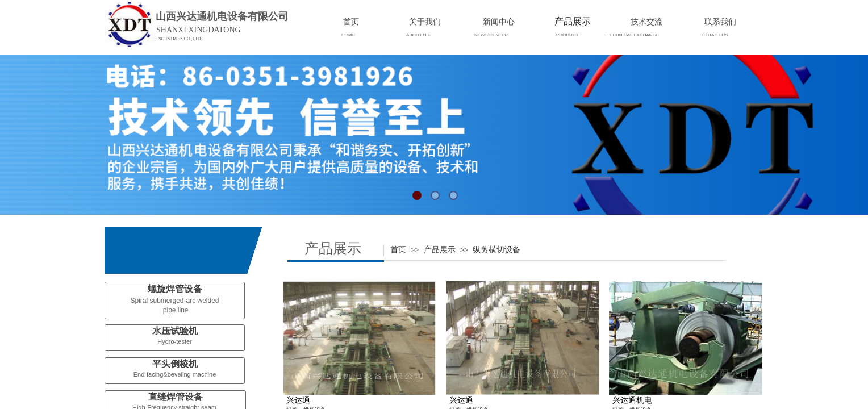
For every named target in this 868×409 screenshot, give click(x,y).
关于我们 (425, 22)
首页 (398, 249)
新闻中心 (499, 22)
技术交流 (646, 22)
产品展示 (440, 249)
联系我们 (720, 22)
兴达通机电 (632, 400)
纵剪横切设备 (496, 249)
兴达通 (298, 400)
